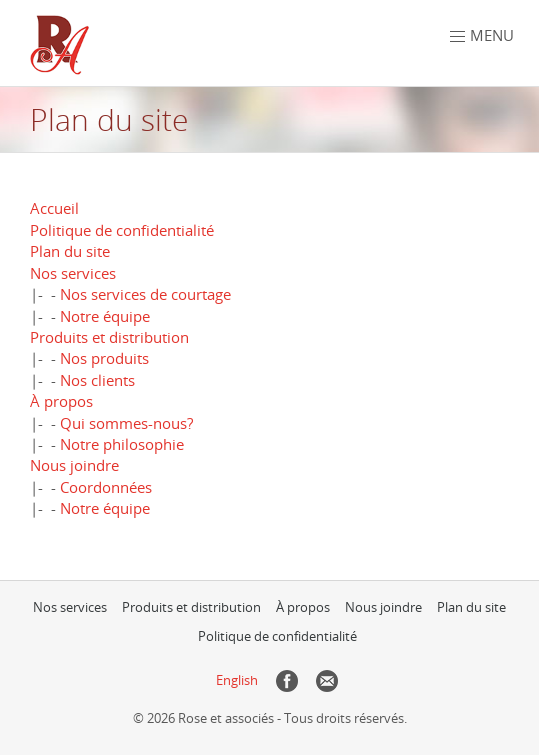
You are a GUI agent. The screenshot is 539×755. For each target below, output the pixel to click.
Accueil (54, 208)
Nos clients (97, 380)
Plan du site (70, 251)
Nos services (73, 273)
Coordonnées (106, 487)
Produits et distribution (109, 337)
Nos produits (104, 358)
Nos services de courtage (145, 294)
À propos (61, 401)
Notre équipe (105, 316)
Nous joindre (74, 465)
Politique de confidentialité (122, 230)
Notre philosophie (122, 444)
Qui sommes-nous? (126, 423)
